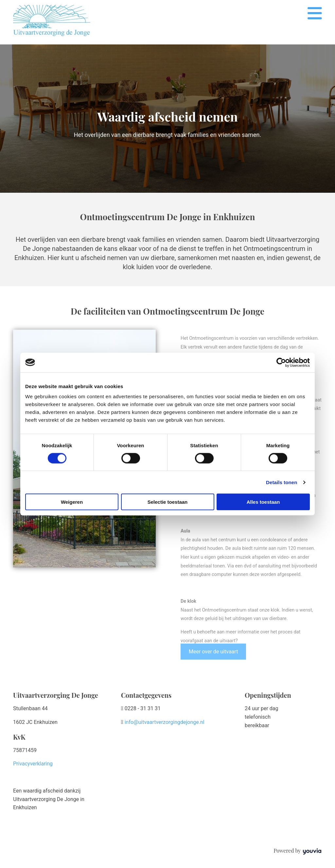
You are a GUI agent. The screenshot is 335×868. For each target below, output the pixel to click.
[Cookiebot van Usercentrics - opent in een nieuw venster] (281, 362)
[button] (213, 652)
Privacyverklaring (33, 764)
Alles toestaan (263, 502)
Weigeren (72, 502)
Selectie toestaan (168, 502)
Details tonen (282, 482)
